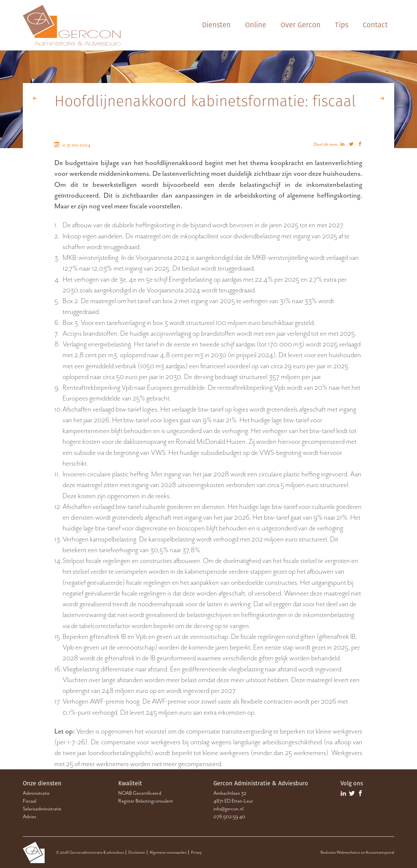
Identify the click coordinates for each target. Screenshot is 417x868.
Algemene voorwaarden (168, 852)
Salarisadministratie (42, 809)
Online (256, 25)
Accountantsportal (380, 852)
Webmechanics (348, 852)
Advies (29, 817)
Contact (375, 25)
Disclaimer (137, 852)
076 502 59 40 (229, 817)
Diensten (216, 25)
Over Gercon (301, 25)
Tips (342, 25)
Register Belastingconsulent (146, 801)
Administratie (36, 793)
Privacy (196, 852)
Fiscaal (29, 801)
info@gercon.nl (228, 809)
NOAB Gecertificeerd (140, 793)
